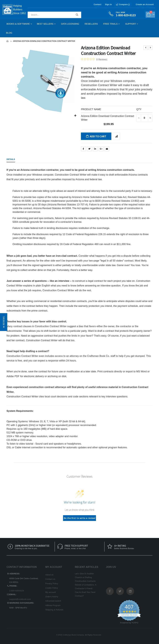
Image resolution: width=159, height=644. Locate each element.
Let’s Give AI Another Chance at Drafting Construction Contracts (85, 577)
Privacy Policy (52, 584)
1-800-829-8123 (17, 591)
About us (49, 575)
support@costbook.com (20, 599)
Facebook (83, 149)
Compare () (123, 4)
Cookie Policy (52, 588)
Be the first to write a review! (80, 518)
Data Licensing (70, 24)
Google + (101, 149)
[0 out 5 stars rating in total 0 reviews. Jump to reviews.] (94, 59)
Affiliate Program (53, 605)
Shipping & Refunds (54, 610)
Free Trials (110, 24)
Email (107, 149)
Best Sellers (45, 24)
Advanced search (53, 601)
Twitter (89, 149)
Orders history (52, 597)
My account (51, 592)
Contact (97, 4)
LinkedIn (95, 149)
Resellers (91, 24)
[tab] (11, 159)
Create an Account (145, 4)
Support (131, 24)
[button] (75, 116)
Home (8, 41)
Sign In (108, 4)
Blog (9, 33)
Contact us (50, 579)
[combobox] (54, 15)
